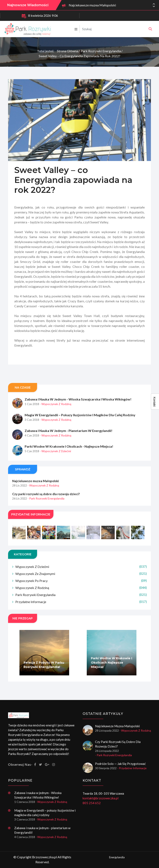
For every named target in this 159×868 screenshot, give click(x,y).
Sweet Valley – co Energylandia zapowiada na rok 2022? (79, 56)
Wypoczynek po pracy (81, 590)
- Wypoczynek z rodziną (55, 414)
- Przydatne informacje (132, 768)
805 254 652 (92, 803)
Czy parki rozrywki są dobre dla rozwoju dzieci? (46, 504)
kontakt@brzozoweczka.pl (101, 798)
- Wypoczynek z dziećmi (55, 461)
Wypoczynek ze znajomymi (81, 583)
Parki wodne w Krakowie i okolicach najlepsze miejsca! (111, 672)
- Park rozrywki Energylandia (46, 508)
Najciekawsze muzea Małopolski (92, 5)
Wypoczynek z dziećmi (81, 576)
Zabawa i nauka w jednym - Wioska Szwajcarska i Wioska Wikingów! (78, 409)
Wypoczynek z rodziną (81, 597)
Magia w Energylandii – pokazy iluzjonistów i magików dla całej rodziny (80, 425)
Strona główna (67, 51)
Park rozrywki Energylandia (101, 51)
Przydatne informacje (81, 611)
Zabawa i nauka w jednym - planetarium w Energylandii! (69, 440)
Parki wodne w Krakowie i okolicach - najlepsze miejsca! (69, 456)
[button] (154, 6)
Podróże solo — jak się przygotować (120, 764)
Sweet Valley (99, 232)
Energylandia (117, 857)
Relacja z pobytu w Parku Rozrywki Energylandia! (44, 674)
